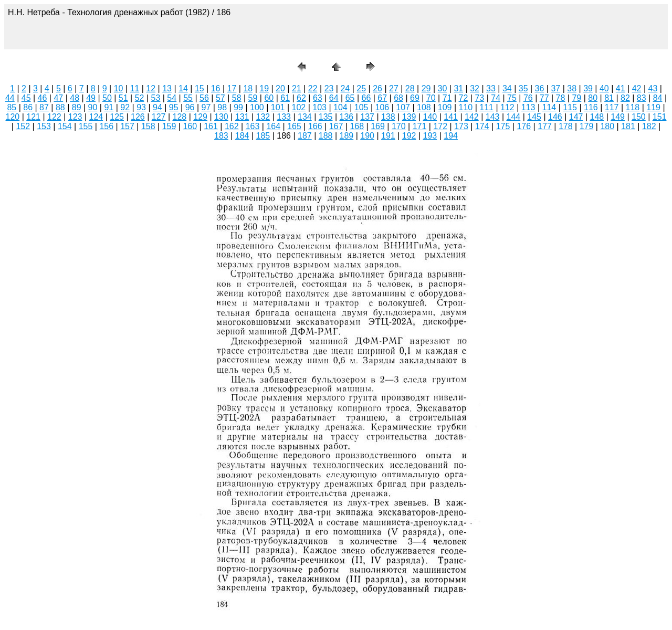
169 (378, 126)
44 (10, 98)
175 (503, 126)
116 (591, 107)
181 (628, 126)
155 (86, 126)
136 (347, 117)
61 (285, 98)
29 (426, 88)
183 (221, 136)
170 (399, 126)
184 (242, 136)
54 (172, 98)
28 (410, 88)
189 (347, 136)
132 (263, 117)
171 (420, 126)
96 (190, 107)
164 (273, 126)
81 (609, 98)
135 (326, 117)
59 (253, 98)
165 (294, 126)
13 (167, 88)
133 (284, 117)
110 (466, 107)
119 (653, 107)
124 (96, 117)
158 (148, 126)
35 (523, 88)
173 (461, 126)
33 (491, 88)
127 (159, 117)
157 (127, 126)
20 (280, 88)
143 (493, 117)
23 (329, 88)
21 (297, 88)
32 (475, 88)
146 (555, 117)
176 (524, 126)
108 (424, 107)
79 (576, 98)
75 (512, 98)
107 (403, 107)
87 (44, 107)
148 (597, 117)
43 (653, 88)
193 (430, 136)
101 (278, 107)
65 (350, 98)
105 (361, 107)
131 (242, 117)
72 (464, 98)
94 (157, 107)
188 (326, 136)
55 (188, 98)
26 (377, 88)
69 (415, 98)
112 (507, 107)
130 (221, 117)
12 (151, 88)
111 (486, 107)
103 (319, 107)
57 (220, 98)
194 (451, 136)
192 (409, 136)
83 (642, 98)
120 (13, 117)
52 (140, 98)
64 (334, 98)
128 (180, 117)
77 (544, 98)
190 (367, 136)
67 (382, 98)
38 (572, 88)
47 (58, 98)
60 (269, 98)
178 (566, 126)
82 (625, 98)
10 (119, 88)
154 (65, 126)
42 (637, 88)
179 (587, 126)
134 (305, 117)
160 (190, 126)
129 (200, 117)
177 (545, 126)
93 (141, 107)
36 (540, 88)
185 (263, 136)
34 (507, 88)
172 (440, 126)
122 (54, 117)
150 (639, 117)
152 (23, 126)
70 (431, 98)
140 (430, 117)
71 (447, 98)
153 (44, 126)
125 (117, 117)
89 (77, 107)
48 (75, 98)
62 (301, 98)
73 (479, 98)
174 (482, 126)
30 (443, 88)
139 (409, 117)
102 (299, 107)
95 (174, 107)
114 (549, 107)
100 (257, 107)
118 (633, 107)
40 (604, 88)
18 (248, 88)
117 (612, 107)
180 (607, 126)
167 (336, 126)
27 (394, 88)
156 (106, 126)
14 (183, 88)
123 (75, 117)
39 (588, 88)
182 (649, 126)
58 (237, 98)
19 (264, 88)
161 (211, 126)
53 (156, 98)
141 (451, 117)
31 (458, 88)
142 (472, 117)
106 (382, 107)
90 (93, 107)
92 (125, 107)
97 (206, 107)
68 (398, 98)
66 (366, 98)
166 (315, 126)
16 (216, 88)
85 (12, 107)
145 (534, 117)
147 (576, 117)
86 (28, 107)
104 (340, 107)
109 (445, 107)
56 (204, 98)
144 (514, 117)
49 (91, 98)
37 (555, 88)
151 (660, 117)
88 (60, 107)
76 (528, 98)
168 (357, 126)
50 (107, 98)
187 (305, 136)
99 (238, 107)
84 (658, 98)
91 (109, 107)
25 (361, 88)
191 (388, 136)
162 (232, 126)
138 (388, 117)
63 (318, 98)
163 (253, 126)
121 (33, 117)
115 (570, 107)
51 (123, 98)
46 (43, 98)
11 (135, 88)
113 (528, 107)
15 (199, 88)
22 (313, 88)
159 (169, 126)
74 (496, 98)
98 (222, 107)
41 (621, 88)
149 (618, 117)
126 (138, 117)
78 (561, 98)
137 (367, 117)
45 (26, 98)
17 (232, 88)
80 (593, 98)
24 (345, 88)
